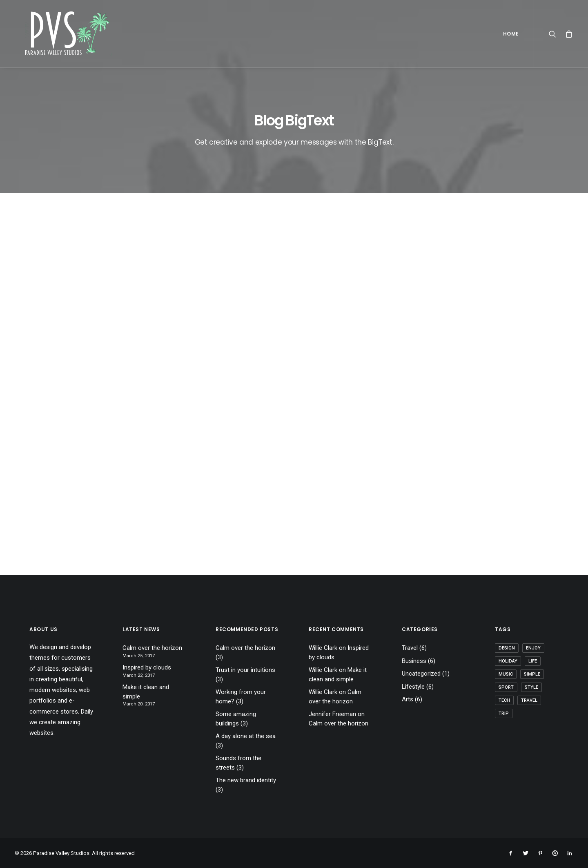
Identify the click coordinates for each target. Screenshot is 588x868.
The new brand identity (246, 780)
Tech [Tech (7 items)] (504, 700)
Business (414, 661)
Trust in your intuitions (245, 670)
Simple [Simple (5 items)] (532, 674)
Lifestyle (413, 687)
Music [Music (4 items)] (506, 674)
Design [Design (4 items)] (507, 648)
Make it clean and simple (146, 692)
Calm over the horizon (152, 648)
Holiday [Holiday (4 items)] (508, 661)
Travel (410, 648)
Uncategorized (421, 674)
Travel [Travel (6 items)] (529, 700)
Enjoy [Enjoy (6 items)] (533, 648)
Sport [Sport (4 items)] (506, 687)
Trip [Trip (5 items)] (504, 713)
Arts (408, 699)
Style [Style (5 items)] (531, 687)
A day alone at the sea (246, 736)
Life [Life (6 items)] (533, 661)
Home (511, 34)
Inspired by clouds (147, 667)
